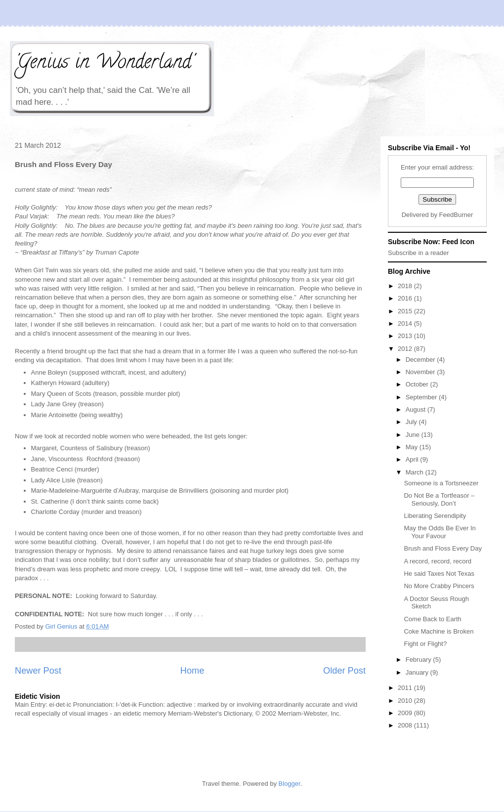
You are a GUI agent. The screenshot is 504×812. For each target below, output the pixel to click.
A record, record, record (438, 561)
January (418, 672)
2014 (406, 323)
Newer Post (38, 671)
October (418, 384)
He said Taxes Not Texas (439, 574)
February (420, 660)
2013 (406, 336)
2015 (406, 311)
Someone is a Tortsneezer (441, 483)
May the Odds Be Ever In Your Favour (440, 532)
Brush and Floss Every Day (443, 548)
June (414, 435)
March (416, 472)
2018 (406, 286)
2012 (406, 349)
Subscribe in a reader (419, 253)
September (422, 397)
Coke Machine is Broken (439, 631)
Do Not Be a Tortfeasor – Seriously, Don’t (439, 499)
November (421, 372)
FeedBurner (456, 215)
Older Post (344, 671)
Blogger (290, 784)
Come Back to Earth (432, 619)
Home (192, 671)
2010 (406, 701)
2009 (406, 713)
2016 (406, 298)
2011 (406, 688)
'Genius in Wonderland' (104, 64)
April (413, 459)
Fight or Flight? (425, 644)
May (413, 447)
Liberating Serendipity (435, 516)
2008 (406, 725)
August (417, 409)
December (421, 360)
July (412, 422)
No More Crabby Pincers (439, 586)
